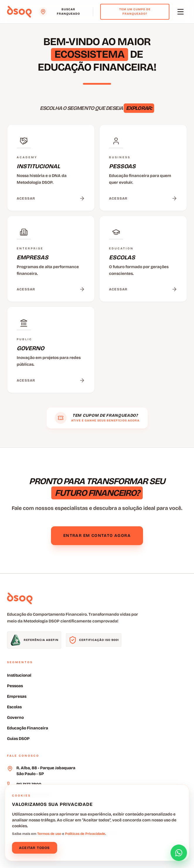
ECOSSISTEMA (90, 54)
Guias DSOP (18, 739)
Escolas (14, 707)
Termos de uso (49, 834)
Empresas (17, 696)
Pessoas (15, 686)
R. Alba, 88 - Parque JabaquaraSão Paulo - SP (46, 771)
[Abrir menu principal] (181, 12)
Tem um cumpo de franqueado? (135, 12)
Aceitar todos (35, 848)
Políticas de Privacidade (85, 834)
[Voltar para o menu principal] (19, 12)
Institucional (19, 675)
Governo (15, 718)
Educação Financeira (28, 728)
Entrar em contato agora (97, 536)
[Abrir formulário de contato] (179, 853)
